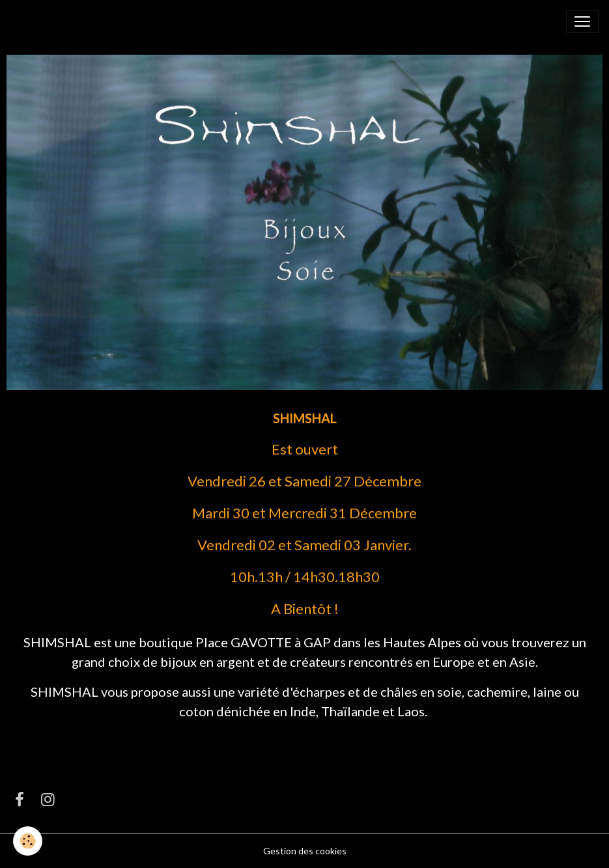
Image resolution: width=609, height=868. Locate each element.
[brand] (42, 21)
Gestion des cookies (305, 851)
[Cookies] (28, 841)
